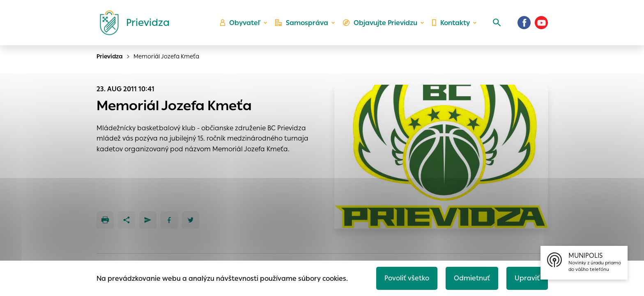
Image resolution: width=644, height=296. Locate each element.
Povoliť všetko (407, 278)
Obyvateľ (240, 23)
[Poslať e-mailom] (148, 220)
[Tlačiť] (105, 220)
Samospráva (302, 23)
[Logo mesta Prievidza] (131, 23)
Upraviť (527, 278)
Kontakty (451, 23)
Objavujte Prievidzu (380, 23)
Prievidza (110, 56)
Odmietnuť (472, 278)
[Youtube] (541, 23)
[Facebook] (524, 23)
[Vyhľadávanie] (497, 23)
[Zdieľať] (126, 220)
